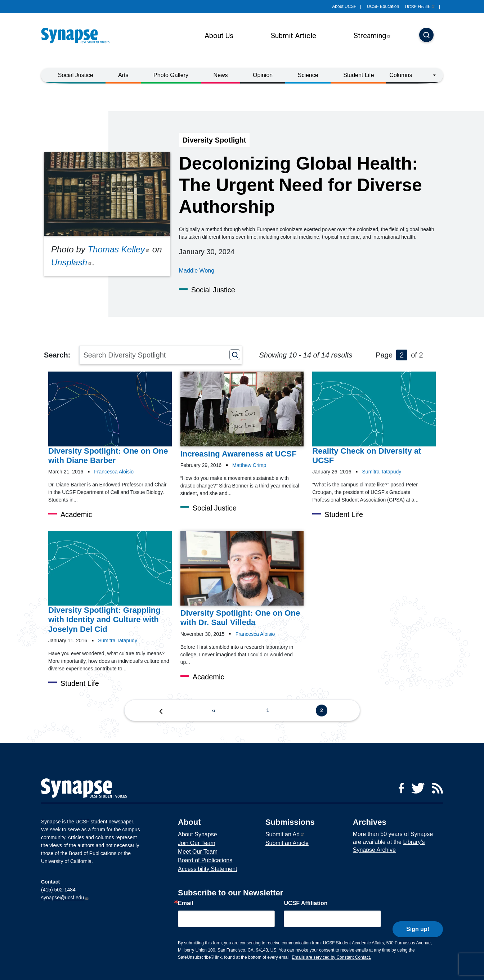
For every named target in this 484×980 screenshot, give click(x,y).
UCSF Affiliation (306, 903)
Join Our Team (197, 843)
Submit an (285, 834)
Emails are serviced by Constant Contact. (331, 957)
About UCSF (344, 6)
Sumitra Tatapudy (382, 472)
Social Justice (76, 75)
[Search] (426, 36)
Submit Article (293, 36)
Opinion (263, 75)
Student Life (358, 75)
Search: (57, 355)
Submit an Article (287, 843)
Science (308, 75)
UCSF (420, 7)
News (221, 75)
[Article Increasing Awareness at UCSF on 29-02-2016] (242, 415)
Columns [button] (401, 75)
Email (186, 903)
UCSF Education (383, 6)
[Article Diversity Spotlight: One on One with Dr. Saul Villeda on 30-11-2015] (242, 579)
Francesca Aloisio (114, 472)
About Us (219, 36)
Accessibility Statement (208, 869)
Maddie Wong (197, 271)
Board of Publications (205, 860)
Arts (123, 75)
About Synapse (198, 834)
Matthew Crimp (249, 465)
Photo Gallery (171, 75)
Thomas (119, 249)
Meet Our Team (198, 852)
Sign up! (418, 917)
